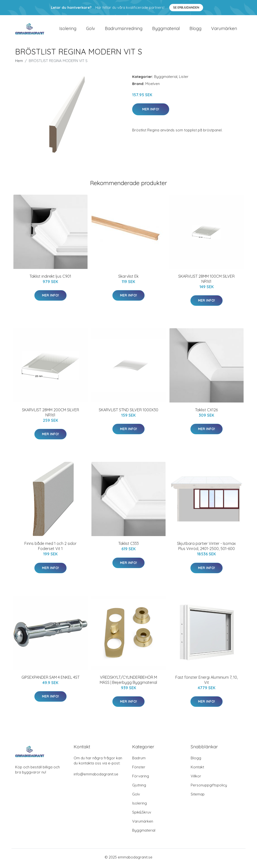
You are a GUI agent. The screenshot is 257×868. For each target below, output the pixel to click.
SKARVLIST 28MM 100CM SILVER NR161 (206, 281)
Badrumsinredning (124, 30)
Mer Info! (151, 112)
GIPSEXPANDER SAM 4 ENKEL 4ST (50, 680)
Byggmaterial (166, 30)
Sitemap (198, 797)
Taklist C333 (128, 546)
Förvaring (141, 778)
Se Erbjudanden (186, 7)
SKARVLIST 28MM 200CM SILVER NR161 (50, 415)
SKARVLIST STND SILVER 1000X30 (128, 412)
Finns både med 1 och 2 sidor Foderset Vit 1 (50, 549)
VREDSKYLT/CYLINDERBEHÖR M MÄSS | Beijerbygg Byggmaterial (128, 682)
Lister (184, 79)
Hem (19, 63)
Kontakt (197, 769)
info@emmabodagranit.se (96, 777)
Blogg (195, 30)
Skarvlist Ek (128, 279)
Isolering (68, 30)
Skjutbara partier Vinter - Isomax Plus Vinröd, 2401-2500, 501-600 (206, 549)
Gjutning (139, 788)
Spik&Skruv (142, 815)
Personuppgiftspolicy (209, 788)
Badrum (139, 760)
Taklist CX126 (206, 412)
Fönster (139, 769)
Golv (91, 30)
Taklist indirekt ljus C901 (50, 279)
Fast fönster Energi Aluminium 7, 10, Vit (207, 682)
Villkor (196, 778)
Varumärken (224, 30)
